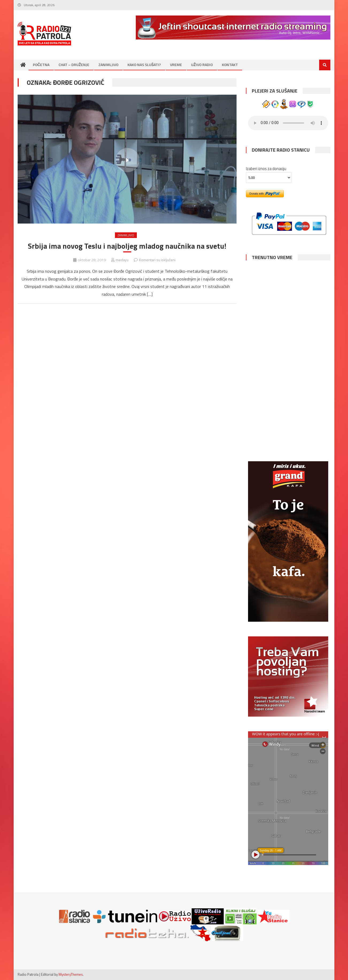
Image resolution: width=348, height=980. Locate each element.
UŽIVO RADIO (202, 65)
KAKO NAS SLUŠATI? (144, 65)
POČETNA (41, 65)
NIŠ (288, 380)
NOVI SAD (288, 286)
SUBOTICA (288, 426)
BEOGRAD (288, 333)
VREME (176, 65)
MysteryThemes (71, 974)
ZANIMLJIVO (108, 65)
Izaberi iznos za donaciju (266, 169)
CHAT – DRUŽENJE (74, 65)
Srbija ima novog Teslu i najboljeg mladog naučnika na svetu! (127, 246)
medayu (122, 260)
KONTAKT (230, 65)
